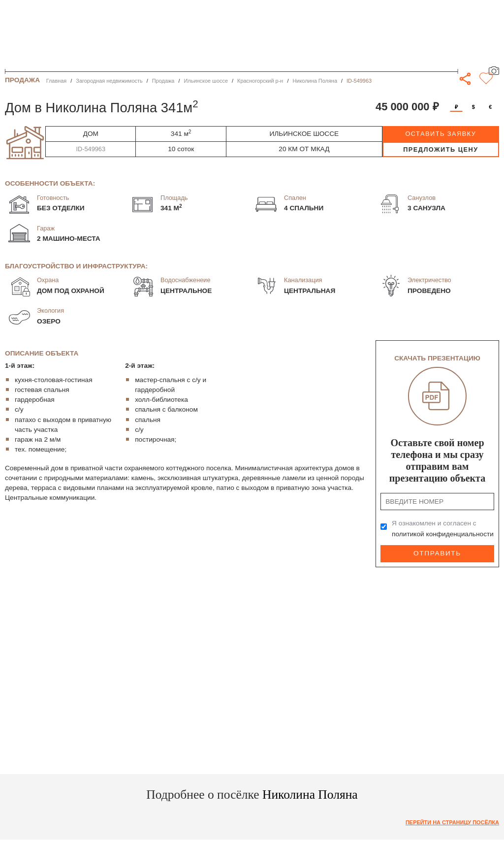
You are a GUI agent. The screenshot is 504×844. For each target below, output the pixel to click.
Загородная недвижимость (109, 81)
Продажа (163, 81)
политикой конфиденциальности (443, 534)
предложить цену (441, 149)
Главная (57, 81)
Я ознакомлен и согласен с (443, 529)
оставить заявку (441, 134)
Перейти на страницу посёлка (452, 822)
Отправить (437, 553)
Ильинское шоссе (206, 81)
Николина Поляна (315, 81)
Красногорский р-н (260, 81)
